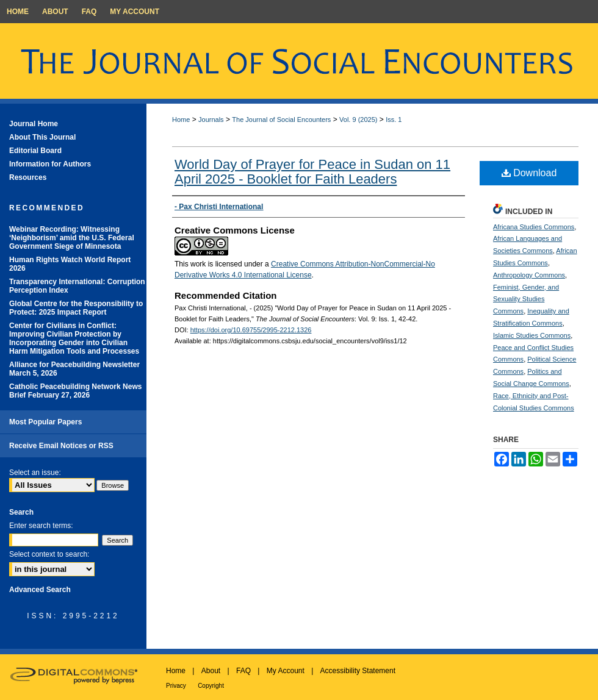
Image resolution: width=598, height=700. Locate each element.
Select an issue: (35, 473)
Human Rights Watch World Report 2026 (70, 264)
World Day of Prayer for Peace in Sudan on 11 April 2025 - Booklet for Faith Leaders (312, 172)
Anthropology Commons (529, 275)
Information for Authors (50, 164)
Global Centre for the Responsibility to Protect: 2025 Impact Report (76, 308)
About (211, 671)
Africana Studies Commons (534, 227)
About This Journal (42, 137)
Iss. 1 (394, 120)
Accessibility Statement (358, 671)
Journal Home (34, 124)
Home (181, 120)
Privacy (176, 686)
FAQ (243, 671)
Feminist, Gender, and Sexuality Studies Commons (526, 299)
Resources (28, 177)
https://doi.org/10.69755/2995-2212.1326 (251, 330)
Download (529, 173)
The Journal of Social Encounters (281, 120)
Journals (211, 120)
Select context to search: (49, 554)
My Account (286, 671)
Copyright (211, 686)
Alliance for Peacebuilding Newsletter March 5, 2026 (74, 369)
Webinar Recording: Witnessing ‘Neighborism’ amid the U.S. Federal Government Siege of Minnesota (72, 238)
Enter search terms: (41, 526)
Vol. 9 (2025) (358, 120)
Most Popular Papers (45, 422)
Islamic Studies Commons (532, 335)
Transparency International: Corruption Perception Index (77, 286)
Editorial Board (35, 151)
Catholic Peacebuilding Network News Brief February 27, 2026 (75, 391)
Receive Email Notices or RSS (61, 446)
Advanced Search (40, 590)
